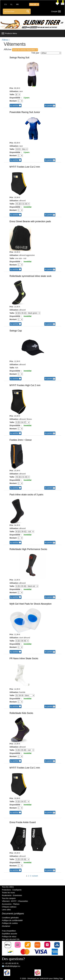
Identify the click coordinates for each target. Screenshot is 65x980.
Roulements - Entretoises (12, 895)
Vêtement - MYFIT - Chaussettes (15, 901)
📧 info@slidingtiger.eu (11, 966)
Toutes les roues (8, 893)
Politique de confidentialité (12, 920)
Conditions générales (10, 918)
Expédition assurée (9, 934)
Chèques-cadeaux (9, 907)
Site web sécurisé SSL (11, 939)
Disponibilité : (16, 98)
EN (6, 4)
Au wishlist (16, 106)
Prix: (12, 88)
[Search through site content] (14, 11)
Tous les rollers (8, 887)
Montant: (13, 101)
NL (11, 4)
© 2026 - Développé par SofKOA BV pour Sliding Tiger (42, 978)
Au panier (50, 106)
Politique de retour (9, 937)
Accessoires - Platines (11, 904)
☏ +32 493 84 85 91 (10, 963)
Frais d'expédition (9, 931)
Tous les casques (9, 898)
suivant (35, 876)
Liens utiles (6, 910)
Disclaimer (6, 926)
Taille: (12, 95)
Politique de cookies (10, 923)
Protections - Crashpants (12, 890)
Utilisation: (14, 91)
